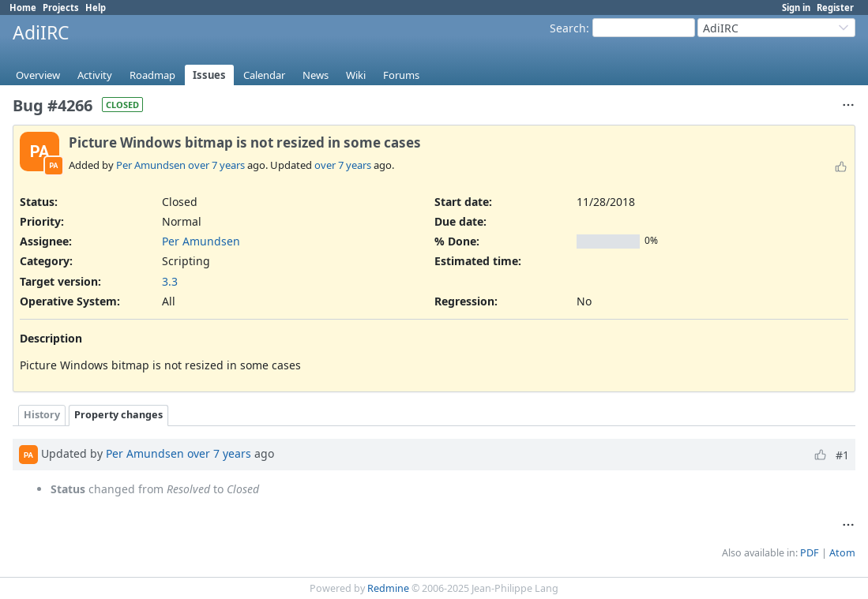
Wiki (356, 75)
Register (835, 7)
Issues (209, 75)
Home (23, 7)
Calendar (264, 75)
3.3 (170, 281)
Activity (95, 75)
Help (96, 7)
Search (568, 28)
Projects (61, 7)
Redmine (388, 588)
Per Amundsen (151, 165)
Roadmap (152, 75)
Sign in (796, 7)
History (42, 415)
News (316, 75)
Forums (401, 75)
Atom (842, 553)
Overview (38, 75)
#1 (842, 455)
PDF (810, 553)
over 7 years (216, 165)
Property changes (118, 415)
